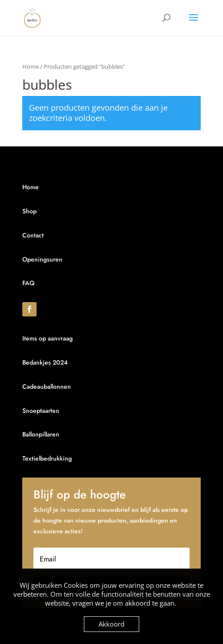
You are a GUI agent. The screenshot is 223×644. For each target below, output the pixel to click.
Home (31, 66)
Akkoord (111, 624)
